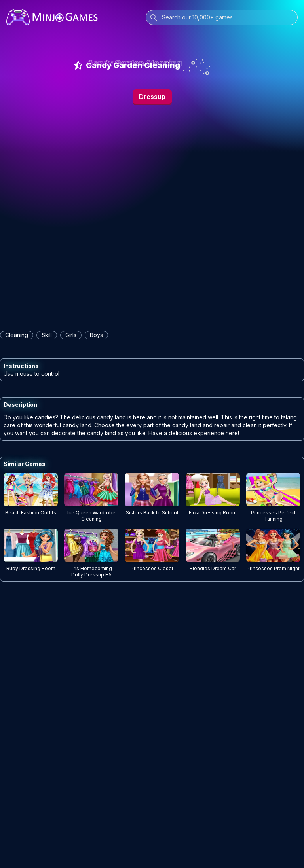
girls (71, 335)
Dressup (152, 97)
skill (47, 335)
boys (96, 335)
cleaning (17, 335)
